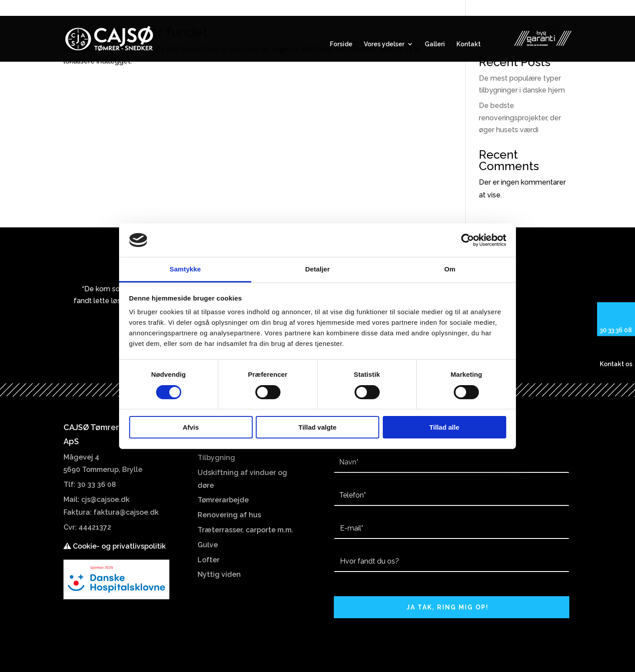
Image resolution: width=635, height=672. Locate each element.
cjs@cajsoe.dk (105, 499)
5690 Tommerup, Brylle (103, 470)
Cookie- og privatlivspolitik (115, 546)
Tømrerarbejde (223, 500)
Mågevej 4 (81, 457)
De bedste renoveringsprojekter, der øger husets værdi (520, 117)
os (628, 364)
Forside (341, 44)
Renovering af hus (229, 515)
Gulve (208, 545)
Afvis (191, 427)
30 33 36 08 (87, 8)
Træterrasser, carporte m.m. (245, 530)
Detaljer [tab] (317, 269)
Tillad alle (444, 427)
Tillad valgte (317, 427)
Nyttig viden (219, 574)
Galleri (435, 44)
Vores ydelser (384, 44)
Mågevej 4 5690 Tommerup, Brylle (519, 8)
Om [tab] (450, 269)
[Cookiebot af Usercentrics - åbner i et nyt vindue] (468, 240)
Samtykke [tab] (185, 269)
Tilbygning (216, 458)
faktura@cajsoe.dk (126, 512)
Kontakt (469, 44)
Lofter (209, 560)
